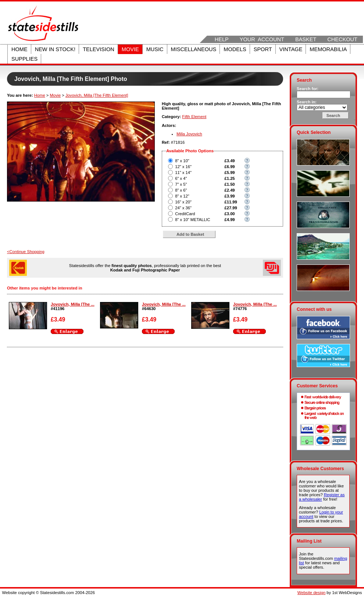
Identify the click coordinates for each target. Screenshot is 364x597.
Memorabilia (328, 49)
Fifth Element (194, 117)
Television (99, 49)
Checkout (342, 39)
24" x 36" (183, 208)
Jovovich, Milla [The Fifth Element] (97, 95)
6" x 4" (181, 178)
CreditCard (185, 214)
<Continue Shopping (26, 252)
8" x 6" (181, 190)
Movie (130, 49)
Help (222, 39)
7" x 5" (181, 184)
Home (19, 49)
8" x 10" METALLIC (192, 220)
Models (235, 49)
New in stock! (55, 49)
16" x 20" (183, 202)
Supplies (24, 59)
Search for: (308, 89)
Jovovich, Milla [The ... (73, 304)
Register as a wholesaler (322, 497)
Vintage (291, 49)
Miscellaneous (194, 49)
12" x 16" (183, 167)
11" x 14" (183, 173)
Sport (263, 49)
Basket (306, 39)
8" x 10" (182, 161)
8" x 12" (182, 196)
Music (155, 49)
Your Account (262, 39)
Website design (311, 593)
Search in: (307, 102)
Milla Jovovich (189, 134)
